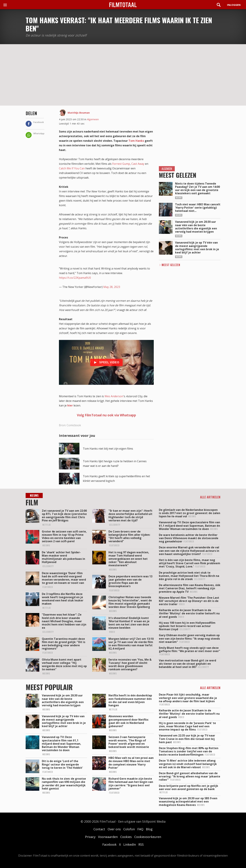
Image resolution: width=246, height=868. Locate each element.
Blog (149, 829)
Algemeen (93, 119)
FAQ (140, 829)
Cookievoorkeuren (148, 837)
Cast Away (138, 164)
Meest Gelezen (171, 265)
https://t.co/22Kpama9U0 (75, 278)
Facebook (109, 844)
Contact (99, 829)
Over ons (114, 829)
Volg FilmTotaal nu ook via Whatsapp (106, 415)
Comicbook (74, 425)
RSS (141, 844)
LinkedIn (130, 844)
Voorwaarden (108, 837)
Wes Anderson (114, 396)
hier (70, 405)
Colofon (129, 829)
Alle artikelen (210, 497)
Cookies (126, 837)
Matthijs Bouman (79, 113)
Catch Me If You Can (72, 168)
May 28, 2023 (112, 287)
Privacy (90, 837)
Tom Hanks (136, 141)
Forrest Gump (121, 164)
